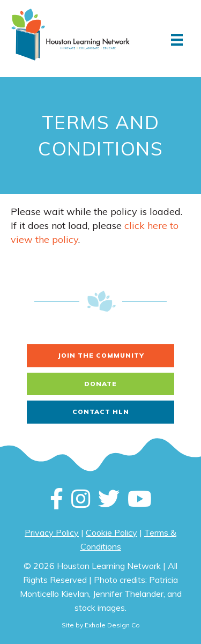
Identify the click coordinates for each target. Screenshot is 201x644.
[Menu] (177, 40)
